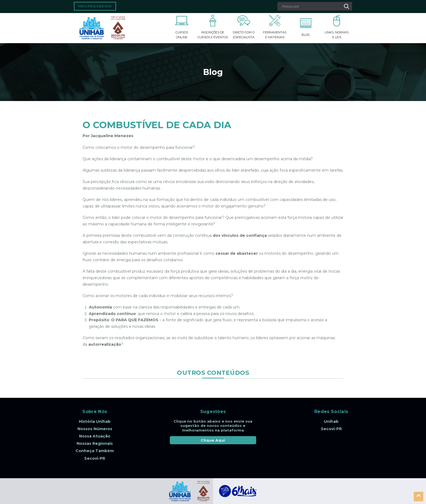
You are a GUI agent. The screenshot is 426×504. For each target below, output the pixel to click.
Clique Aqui (213, 440)
